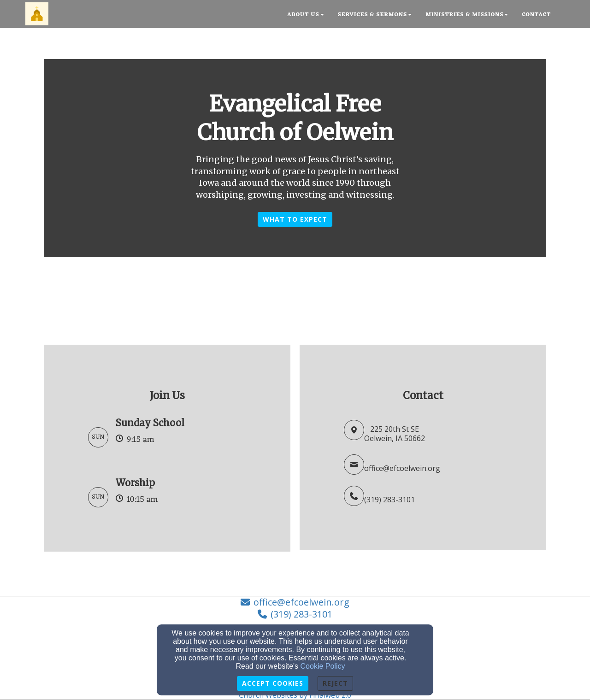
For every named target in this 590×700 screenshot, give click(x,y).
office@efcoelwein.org (402, 468)
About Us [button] (306, 15)
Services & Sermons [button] (375, 15)
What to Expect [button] (295, 219)
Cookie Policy (323, 666)
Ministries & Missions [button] (467, 15)
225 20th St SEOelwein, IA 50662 (395, 434)
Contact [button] (536, 15)
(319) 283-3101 (389, 500)
